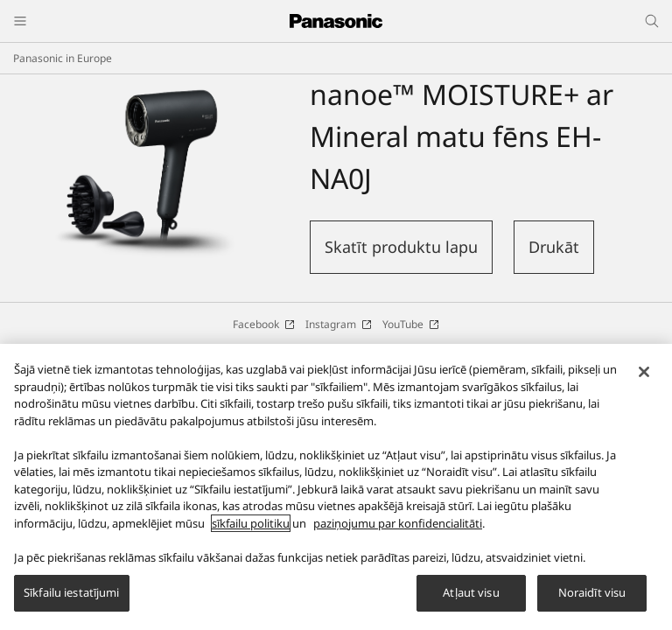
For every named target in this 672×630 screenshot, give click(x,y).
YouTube (411, 324)
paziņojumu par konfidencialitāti (398, 531)
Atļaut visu (471, 601)
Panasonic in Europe (63, 58)
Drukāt (554, 247)
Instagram (339, 324)
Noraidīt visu (592, 601)
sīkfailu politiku (251, 531)
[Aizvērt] (644, 380)
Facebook (264, 324)
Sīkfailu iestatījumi (72, 601)
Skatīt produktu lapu (401, 247)
